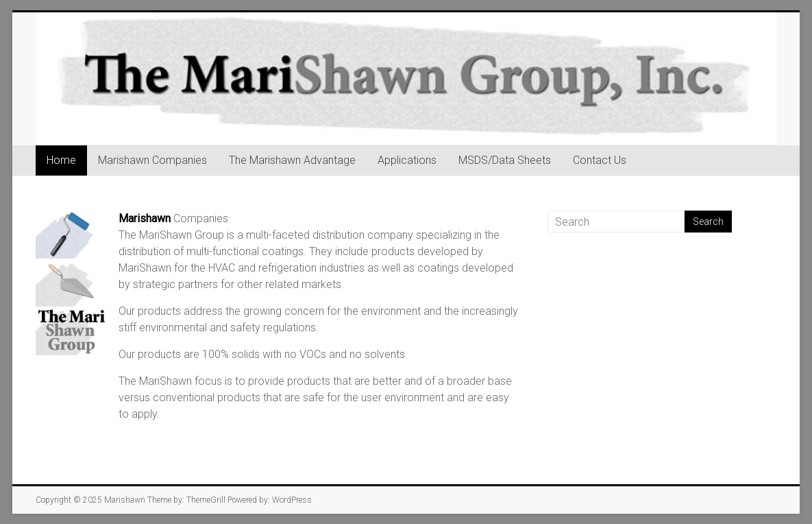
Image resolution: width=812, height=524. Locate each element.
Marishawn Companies (152, 160)
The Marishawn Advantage (292, 160)
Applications (407, 160)
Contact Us (600, 160)
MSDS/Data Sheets (505, 160)
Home (61, 160)
